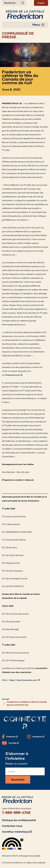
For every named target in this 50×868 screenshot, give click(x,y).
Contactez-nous (12, 826)
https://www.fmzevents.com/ (25, 680)
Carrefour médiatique (17, 832)
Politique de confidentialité (19, 820)
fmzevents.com (14, 375)
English (41, 3)
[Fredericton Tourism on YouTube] (10, 743)
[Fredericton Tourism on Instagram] (36, 737)
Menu (38, 25)
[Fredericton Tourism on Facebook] (10, 737)
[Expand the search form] (14, 3)
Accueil (5, 699)
